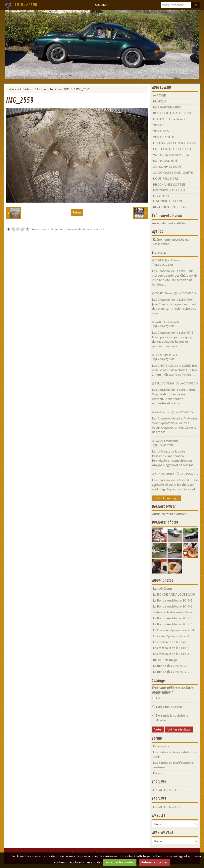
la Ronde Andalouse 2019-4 (172, 612)
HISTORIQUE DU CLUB (169, 190)
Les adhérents (163, 589)
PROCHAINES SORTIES (169, 185)
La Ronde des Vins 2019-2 (171, 672)
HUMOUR (160, 101)
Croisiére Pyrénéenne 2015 (172, 636)
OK (196, 5)
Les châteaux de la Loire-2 (171, 648)
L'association (162, 746)
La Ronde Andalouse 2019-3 (55, 89)
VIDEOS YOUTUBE (166, 137)
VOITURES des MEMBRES (171, 155)
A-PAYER (159, 95)
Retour (77, 212)
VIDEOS (159, 125)
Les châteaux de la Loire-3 (171, 654)
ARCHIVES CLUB (163, 833)
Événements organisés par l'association (171, 242)
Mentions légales (83, 852)
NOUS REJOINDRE (166, 179)
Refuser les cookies (154, 862)
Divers (157, 773)
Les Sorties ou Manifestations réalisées (173, 765)
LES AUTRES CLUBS (167, 790)
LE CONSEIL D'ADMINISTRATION (167, 199)
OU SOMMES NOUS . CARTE (173, 173)
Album (29, 89)
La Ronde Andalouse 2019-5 (173, 618)
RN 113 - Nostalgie (165, 660)
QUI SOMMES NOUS (167, 167)
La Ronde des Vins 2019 (170, 666)
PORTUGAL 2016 (165, 161)
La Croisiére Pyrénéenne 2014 (174, 630)
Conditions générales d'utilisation (116, 852)
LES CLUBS (159, 782)
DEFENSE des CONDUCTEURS (175, 143)
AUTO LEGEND (26, 5)
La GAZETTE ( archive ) (169, 119)
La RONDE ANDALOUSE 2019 (174, 594)
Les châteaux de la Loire (170, 642)
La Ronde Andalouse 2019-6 (173, 624)
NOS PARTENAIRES (167, 107)
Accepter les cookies (120, 862)
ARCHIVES (102, 5)
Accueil (17, 89)
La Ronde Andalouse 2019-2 (173, 600)
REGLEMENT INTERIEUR (170, 207)
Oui (156, 698)
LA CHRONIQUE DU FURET (172, 149)
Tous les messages (167, 498)
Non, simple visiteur (168, 707)
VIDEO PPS (161, 131)
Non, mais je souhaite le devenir (170, 718)
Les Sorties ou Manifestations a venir (175, 754)
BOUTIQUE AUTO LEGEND (172, 113)
